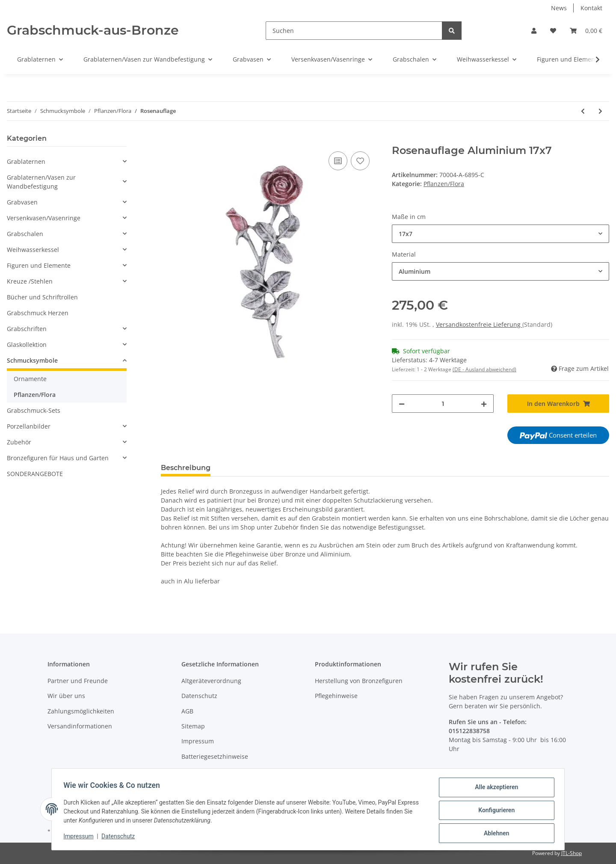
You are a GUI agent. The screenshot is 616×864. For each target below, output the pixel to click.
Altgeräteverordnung (211, 681)
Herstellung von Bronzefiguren (359, 681)
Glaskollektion (27, 345)
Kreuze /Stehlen (30, 281)
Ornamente (30, 379)
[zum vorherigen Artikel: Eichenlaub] (583, 111)
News (559, 8)
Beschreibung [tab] (186, 468)
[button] (534, 31)
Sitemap (193, 726)
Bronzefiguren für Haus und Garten (58, 458)
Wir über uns (66, 696)
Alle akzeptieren (494, 789)
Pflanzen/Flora (444, 184)
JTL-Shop (572, 853)
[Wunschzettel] (553, 31)
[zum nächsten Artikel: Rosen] (600, 111)
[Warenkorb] (586, 31)
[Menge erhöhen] (484, 404)
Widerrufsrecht (203, 771)
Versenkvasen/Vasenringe (44, 218)
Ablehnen (494, 834)
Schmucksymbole (32, 360)
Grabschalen (25, 234)
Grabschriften (27, 329)
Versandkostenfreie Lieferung (479, 324)
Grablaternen (26, 161)
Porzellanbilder (29, 426)
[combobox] (500, 234)
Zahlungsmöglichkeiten (81, 711)
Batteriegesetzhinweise (215, 756)
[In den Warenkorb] (168, 140)
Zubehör (19, 442)
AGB (187, 711)
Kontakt (591, 8)
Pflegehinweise (336, 696)
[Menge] (443, 404)
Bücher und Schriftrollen (42, 297)
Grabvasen (22, 202)
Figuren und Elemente (39, 265)
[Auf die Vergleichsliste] (338, 161)
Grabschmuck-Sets (34, 410)
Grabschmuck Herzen (38, 313)
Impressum (198, 741)
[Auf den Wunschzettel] (360, 161)
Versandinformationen (80, 726)
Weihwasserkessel (33, 250)
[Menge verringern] (402, 404)
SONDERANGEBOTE (35, 474)
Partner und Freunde (78, 681)
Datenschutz (199, 696)
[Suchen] (354, 31)
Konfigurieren (494, 811)
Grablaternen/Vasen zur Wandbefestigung (41, 182)
